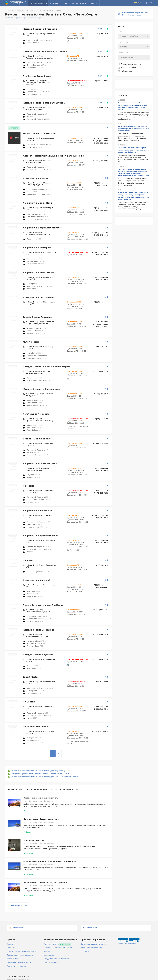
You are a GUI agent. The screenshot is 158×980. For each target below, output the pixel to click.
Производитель (126, 42)
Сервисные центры (15, 11)
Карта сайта (12, 959)
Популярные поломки (17, 966)
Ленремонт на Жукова (35, 178)
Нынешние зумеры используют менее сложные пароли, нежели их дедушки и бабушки (133, 150)
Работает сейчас (128, 71)
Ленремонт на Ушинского (37, 511)
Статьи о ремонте (78, 3)
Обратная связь (51, 963)
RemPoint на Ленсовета (36, 414)
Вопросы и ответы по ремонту (95, 944)
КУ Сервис (29, 702)
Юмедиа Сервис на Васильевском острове (47, 367)
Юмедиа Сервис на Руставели (40, 29)
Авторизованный (129, 68)
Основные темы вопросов (19, 963)
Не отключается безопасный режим (41, 819)
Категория (124, 53)
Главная (10, 944)
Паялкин (28, 560)
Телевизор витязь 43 (34, 840)
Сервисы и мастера (38, 3)
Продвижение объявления (56, 959)
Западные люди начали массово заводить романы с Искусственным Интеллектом (134, 129)
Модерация (49, 955)
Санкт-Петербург (33, 11)
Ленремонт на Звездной (37, 580)
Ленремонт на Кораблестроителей (43, 228)
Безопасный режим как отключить (41, 798)
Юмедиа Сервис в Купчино (38, 655)
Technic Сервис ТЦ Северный (39, 134)
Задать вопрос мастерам (92, 948)
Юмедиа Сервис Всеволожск (39, 630)
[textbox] (134, 36)
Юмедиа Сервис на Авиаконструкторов (45, 51)
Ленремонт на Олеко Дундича (40, 464)
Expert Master (31, 677)
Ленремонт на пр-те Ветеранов (41, 536)
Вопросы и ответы (59, 3)
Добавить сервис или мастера (58, 948)
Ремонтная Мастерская (36, 727)
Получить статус (51, 944)
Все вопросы (19, 906)
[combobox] (134, 36)
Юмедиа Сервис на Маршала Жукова (44, 103)
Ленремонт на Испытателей (39, 273)
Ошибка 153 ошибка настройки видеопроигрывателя (50, 861)
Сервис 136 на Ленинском (37, 439)
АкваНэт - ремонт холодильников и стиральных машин (54, 156)
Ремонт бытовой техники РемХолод (43, 605)
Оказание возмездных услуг (20, 955)
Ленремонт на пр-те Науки (38, 203)
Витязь (47, 11)
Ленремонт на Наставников (39, 297)
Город (122, 31)
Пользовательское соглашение (21, 951)
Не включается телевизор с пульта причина (45, 883)
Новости (94, 3)
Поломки (85, 951)
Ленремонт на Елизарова (37, 248)
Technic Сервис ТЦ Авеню (37, 317)
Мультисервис (31, 342)
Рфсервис (28, 486)
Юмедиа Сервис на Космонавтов (41, 389)
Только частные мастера (132, 64)
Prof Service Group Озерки (38, 76)
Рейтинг (48, 951)
